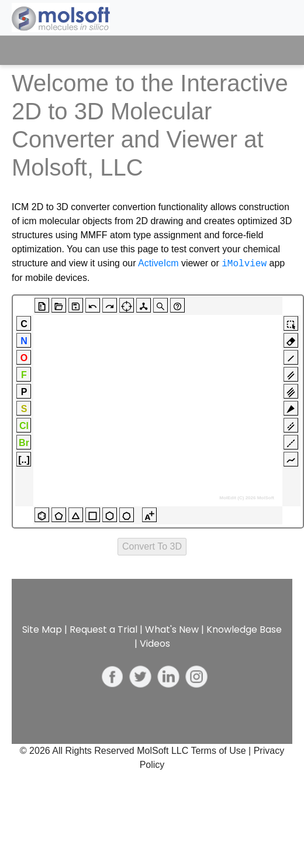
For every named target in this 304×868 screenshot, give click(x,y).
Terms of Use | (222, 751)
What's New (172, 629)
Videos (155, 644)
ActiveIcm (158, 264)
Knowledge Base (244, 629)
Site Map (42, 629)
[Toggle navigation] (273, 50)
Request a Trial (103, 629)
